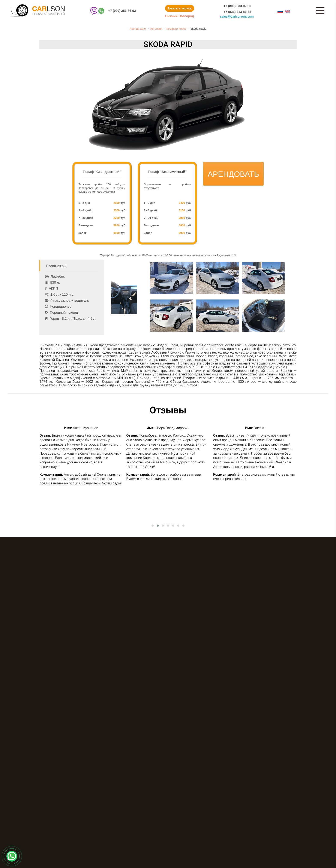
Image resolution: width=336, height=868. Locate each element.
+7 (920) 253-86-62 (122, 11)
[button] (153, 526)
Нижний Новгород (180, 16)
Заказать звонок (179, 8)
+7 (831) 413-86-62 (237, 12)
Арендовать (233, 174)
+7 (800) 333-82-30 (237, 6)
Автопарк (156, 29)
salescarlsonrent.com (237, 17)
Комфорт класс (176, 29)
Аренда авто (138, 29)
